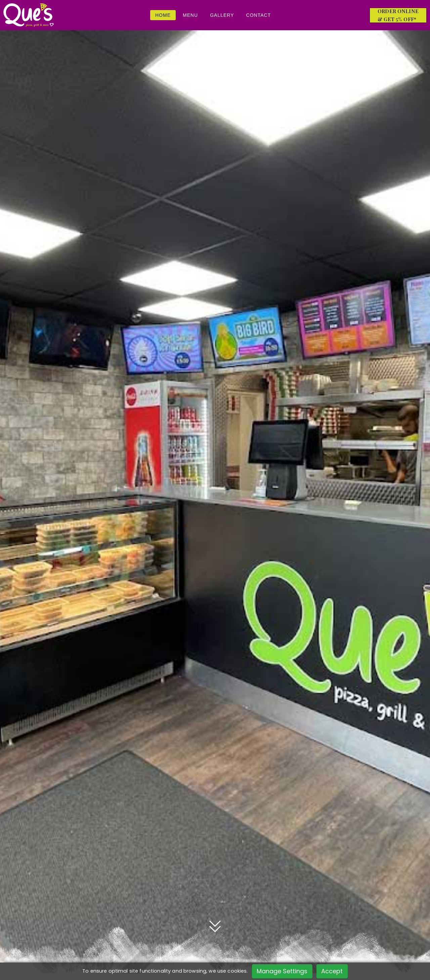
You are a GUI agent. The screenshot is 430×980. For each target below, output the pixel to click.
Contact (259, 15)
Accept (332, 971)
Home (163, 15)
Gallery (222, 15)
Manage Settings (282, 971)
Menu (190, 15)
